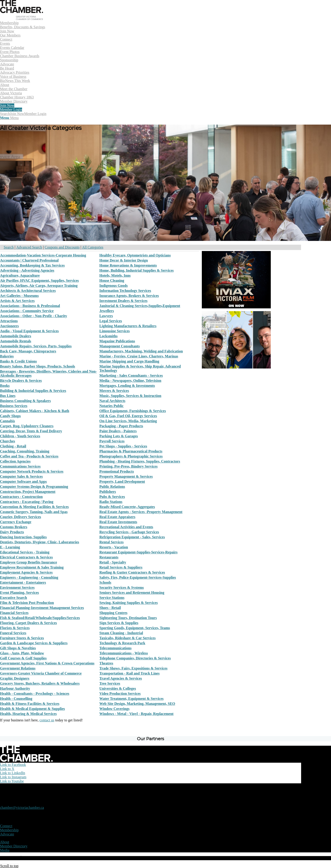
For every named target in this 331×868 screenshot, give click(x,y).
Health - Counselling (16, 699)
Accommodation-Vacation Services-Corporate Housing (43, 255)
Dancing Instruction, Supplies (23, 537)
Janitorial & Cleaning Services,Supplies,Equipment (140, 306)
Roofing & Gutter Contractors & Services (132, 572)
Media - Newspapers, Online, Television (130, 381)
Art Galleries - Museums (19, 296)
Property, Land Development (122, 481)
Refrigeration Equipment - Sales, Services (132, 537)
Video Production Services (120, 694)
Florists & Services (15, 628)
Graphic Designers (15, 678)
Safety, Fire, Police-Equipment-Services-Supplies (138, 577)
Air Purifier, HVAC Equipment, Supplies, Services (39, 280)
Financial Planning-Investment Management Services (42, 608)
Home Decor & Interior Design (124, 260)
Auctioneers (9, 326)
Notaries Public (111, 406)
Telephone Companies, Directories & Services (135, 658)
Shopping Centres (113, 613)
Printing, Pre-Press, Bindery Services (128, 466)
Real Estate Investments (118, 522)
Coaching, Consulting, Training (25, 451)
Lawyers (106, 316)
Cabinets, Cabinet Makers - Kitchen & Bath (35, 411)
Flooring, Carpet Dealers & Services (28, 623)
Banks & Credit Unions (18, 361)
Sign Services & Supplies (119, 623)
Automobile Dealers (16, 336)
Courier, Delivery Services (20, 517)
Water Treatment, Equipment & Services (131, 699)
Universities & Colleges (118, 688)
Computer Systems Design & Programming (34, 487)
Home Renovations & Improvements (128, 265)
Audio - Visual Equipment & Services (29, 331)
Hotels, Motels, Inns (115, 275)
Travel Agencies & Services (121, 678)
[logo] (21, 19)
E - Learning (10, 547)
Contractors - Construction (21, 497)
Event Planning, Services (19, 593)
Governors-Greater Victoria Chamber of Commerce (41, 673)
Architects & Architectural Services (28, 291)
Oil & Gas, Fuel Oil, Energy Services (128, 416)
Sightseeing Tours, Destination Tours (128, 618)
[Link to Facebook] (13, 765)
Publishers (108, 492)
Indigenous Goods (113, 286)
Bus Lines (8, 396)
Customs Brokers (14, 527)
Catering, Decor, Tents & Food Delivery (31, 431)
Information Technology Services (125, 291)
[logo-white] (26, 761)
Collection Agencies (15, 461)
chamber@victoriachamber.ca (22, 808)
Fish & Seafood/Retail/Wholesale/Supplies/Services (40, 618)
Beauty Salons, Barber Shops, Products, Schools (38, 366)
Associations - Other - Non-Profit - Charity (34, 316)
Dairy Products (12, 532)
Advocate (7, 834)
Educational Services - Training (25, 552)
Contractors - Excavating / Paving (27, 502)
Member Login (35, 114)
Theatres (106, 663)
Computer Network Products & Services (32, 471)
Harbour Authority (15, 688)
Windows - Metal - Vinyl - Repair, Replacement (136, 714)
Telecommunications (115, 648)
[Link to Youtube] (12, 781)
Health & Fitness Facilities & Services (30, 704)
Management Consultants (120, 346)
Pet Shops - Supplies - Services (123, 446)
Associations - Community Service (27, 311)
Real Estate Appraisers (117, 517)
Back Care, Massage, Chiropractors (28, 351)
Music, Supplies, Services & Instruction (130, 396)
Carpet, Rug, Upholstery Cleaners (27, 426)
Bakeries (7, 356)
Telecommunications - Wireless (124, 653)
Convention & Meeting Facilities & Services (34, 507)
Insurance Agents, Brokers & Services (129, 296)
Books (5, 386)
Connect (6, 826)
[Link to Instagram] (13, 777)
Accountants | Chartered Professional (29, 260)
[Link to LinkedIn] (13, 773)
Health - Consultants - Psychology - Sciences (35, 694)
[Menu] (9, 118)
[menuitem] (151, 29)
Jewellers (107, 311)
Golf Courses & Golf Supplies (23, 658)
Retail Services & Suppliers (121, 567)
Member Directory (14, 846)
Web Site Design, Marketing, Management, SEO (137, 704)
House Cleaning (112, 280)
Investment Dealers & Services (123, 301)
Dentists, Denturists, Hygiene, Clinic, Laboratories (40, 542)
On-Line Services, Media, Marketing (128, 421)
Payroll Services (112, 441)
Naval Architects (112, 401)
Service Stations (112, 598)
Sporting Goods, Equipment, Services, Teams (135, 628)
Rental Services (111, 542)
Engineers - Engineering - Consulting (29, 577)
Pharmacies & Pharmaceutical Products (131, 451)
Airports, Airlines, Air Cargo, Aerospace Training (39, 286)
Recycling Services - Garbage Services (129, 532)
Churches (8, 441)
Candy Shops (10, 416)
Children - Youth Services (20, 436)
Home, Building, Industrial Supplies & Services (136, 270)
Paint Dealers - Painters (118, 431)
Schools (105, 582)
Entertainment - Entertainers (23, 582)
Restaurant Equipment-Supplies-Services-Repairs (138, 552)
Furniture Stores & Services (22, 638)
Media (5, 850)
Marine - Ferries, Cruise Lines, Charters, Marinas (139, 356)
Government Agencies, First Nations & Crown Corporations (47, 663)
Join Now (17, 114)
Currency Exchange (16, 522)
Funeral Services (13, 633)
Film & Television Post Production (27, 603)
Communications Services (20, 466)
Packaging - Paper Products (121, 426)
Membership (9, 830)
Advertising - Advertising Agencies (27, 270)
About (5, 842)
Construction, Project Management (28, 492)
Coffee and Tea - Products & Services (29, 456)
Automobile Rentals (16, 341)
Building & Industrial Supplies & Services (33, 391)
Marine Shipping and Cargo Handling (129, 361)
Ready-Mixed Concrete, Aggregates (127, 507)
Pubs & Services (112, 497)
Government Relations (18, 668)
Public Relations (112, 487)
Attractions (9, 321)
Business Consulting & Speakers (25, 401)
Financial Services (14, 613)
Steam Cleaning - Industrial (121, 633)
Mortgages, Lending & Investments (127, 386)
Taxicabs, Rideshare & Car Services (127, 638)
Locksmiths (108, 336)
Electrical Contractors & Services (26, 557)
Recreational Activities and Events (126, 527)
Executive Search (13, 598)
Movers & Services (114, 391)
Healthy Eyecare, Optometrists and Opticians (135, 255)
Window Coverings (114, 709)
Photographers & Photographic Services (131, 456)
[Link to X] (7, 769)
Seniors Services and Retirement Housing (132, 593)
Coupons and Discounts (62, 247)
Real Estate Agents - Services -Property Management (141, 512)
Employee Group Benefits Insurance (29, 562)
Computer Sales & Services (21, 476)
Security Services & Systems (121, 588)
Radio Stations (111, 502)
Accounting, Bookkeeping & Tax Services (32, 265)
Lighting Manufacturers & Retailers (128, 326)
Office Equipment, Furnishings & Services (133, 411)
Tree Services (110, 683)
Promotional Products (117, 471)
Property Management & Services (126, 476)
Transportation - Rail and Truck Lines (129, 673)
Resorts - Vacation (114, 547)
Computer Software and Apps (23, 481)
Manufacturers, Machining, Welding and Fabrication (141, 351)
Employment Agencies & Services (26, 572)
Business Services (14, 406)
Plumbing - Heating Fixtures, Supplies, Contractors (140, 461)
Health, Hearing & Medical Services (28, 714)
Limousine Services (114, 331)
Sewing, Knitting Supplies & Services (128, 603)
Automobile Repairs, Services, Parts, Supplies (36, 346)
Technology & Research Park (122, 643)
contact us (47, 720)
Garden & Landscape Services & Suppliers (34, 643)
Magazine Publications (117, 341)
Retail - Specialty (113, 562)
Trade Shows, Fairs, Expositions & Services (133, 668)
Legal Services (111, 321)
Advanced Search (29, 247)
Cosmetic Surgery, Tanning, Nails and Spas (34, 512)
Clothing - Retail (13, 446)
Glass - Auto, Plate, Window (22, 653)
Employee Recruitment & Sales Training (32, 567)
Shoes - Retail (110, 608)
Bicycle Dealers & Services (21, 381)
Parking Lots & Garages (119, 436)
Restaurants (109, 557)
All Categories (93, 247)
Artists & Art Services (17, 301)
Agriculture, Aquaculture (20, 275)
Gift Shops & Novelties (18, 648)
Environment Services (17, 588)
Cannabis (7, 421)
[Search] (5, 114)
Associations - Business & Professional (30, 306)
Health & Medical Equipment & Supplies (32, 709)
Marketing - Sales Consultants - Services (131, 375)
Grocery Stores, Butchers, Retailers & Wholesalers (40, 683)
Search (9, 247)
